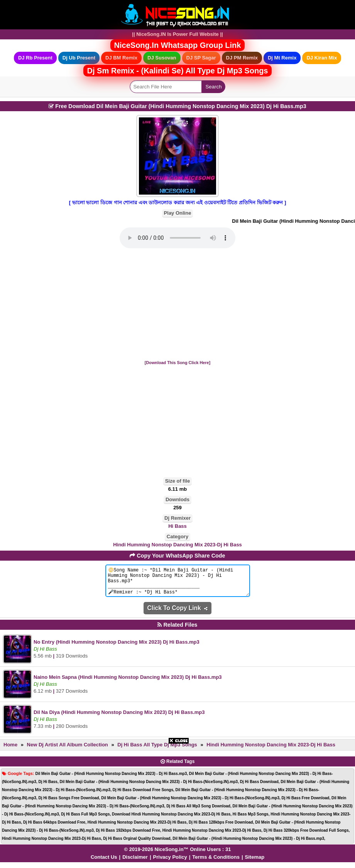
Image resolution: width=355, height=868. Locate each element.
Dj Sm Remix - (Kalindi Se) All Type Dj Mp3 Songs (178, 71)
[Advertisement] (177, 305)
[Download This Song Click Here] (177, 363)
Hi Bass (177, 526)
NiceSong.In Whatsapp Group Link (178, 45)
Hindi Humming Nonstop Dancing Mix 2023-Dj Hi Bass (177, 545)
